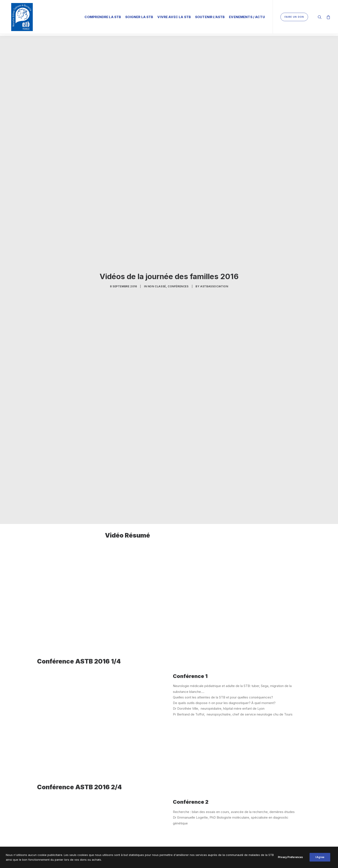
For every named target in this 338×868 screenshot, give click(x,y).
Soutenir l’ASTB (210, 16)
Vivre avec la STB (174, 16)
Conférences (178, 283)
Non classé (157, 283)
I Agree (320, 857)
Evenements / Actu (247, 16)
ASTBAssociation (214, 283)
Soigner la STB (139, 16)
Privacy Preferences (290, 857)
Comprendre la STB (103, 16)
